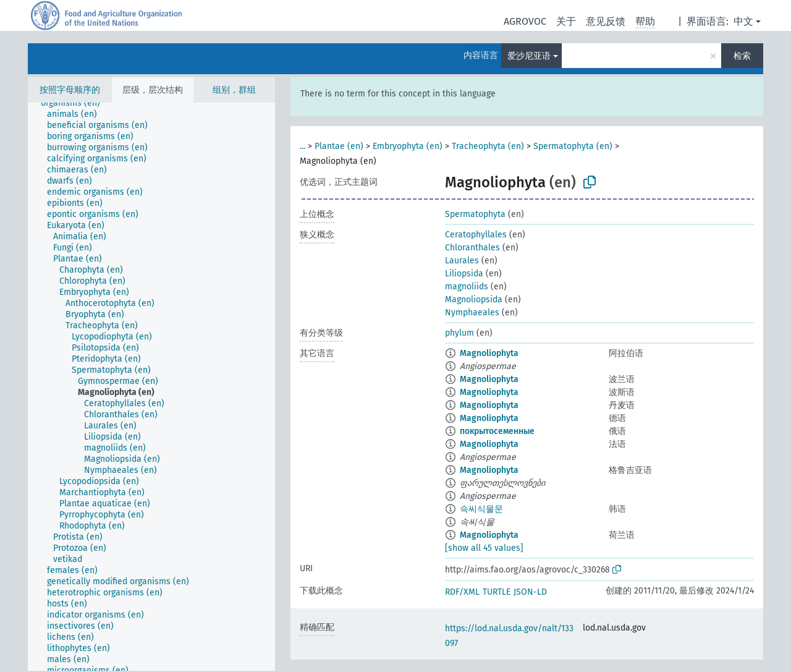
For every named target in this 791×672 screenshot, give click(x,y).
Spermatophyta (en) (573, 146)
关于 (566, 21)
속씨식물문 (481, 509)
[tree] (151, 387)
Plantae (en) (339, 146)
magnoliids (467, 287)
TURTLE (497, 592)
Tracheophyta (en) (488, 146)
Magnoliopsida (474, 300)
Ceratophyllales (476, 235)
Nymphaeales (472, 313)
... (302, 146)
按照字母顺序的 (70, 90)
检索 (742, 56)
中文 (743, 21)
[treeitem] (76, 103)
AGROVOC (525, 21)
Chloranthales (472, 248)
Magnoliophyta (489, 353)
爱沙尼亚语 (529, 56)
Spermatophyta (475, 214)
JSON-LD (530, 592)
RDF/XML (462, 592)
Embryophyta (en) (408, 146)
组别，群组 (234, 90)
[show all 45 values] (484, 548)
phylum (459, 333)
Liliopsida (464, 274)
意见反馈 (606, 21)
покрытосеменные (497, 431)
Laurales (462, 261)
